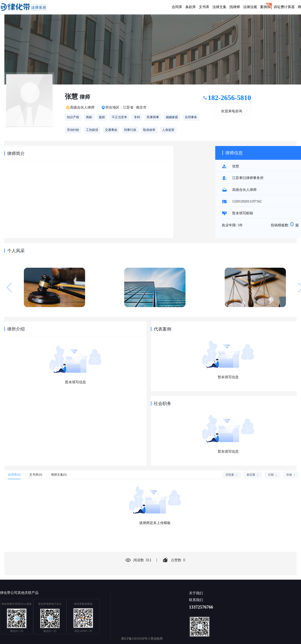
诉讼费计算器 (284, 7)
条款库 (191, 7)
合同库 (177, 7)
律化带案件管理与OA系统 (17, 604)
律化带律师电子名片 (50, 604)
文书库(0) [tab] (36, 475)
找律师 (235, 7)
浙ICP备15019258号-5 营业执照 (142, 639)
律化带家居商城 (83, 604)
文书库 (204, 7)
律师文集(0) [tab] (59, 475)
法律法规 (250, 7)
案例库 (265, 7)
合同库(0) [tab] (14, 475)
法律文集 (219, 7)
